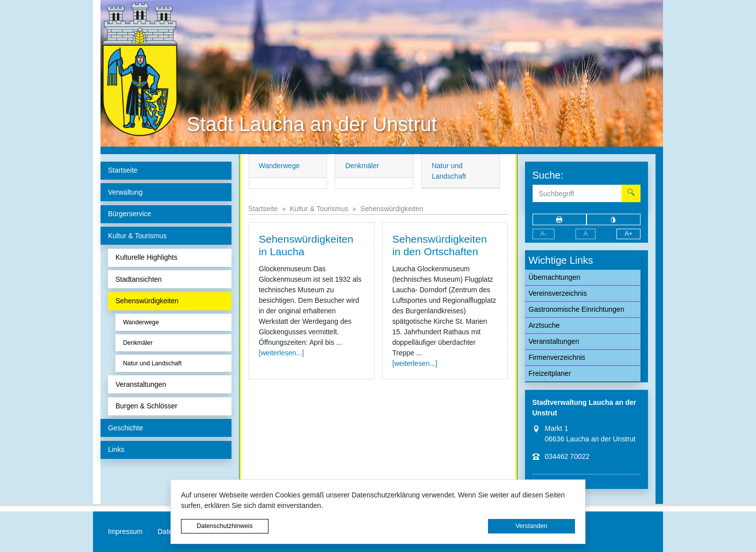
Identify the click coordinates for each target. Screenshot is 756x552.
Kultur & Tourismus (319, 209)
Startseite (263, 209)
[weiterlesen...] (281, 353)
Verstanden (531, 526)
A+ (628, 234)
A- (544, 234)
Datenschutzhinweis (224, 526)
